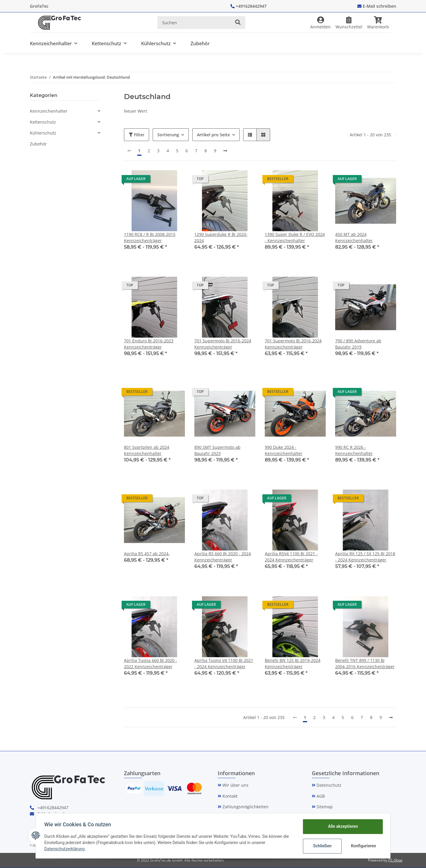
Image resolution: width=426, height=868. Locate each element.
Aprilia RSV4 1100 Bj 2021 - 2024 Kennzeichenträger (291, 557)
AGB (320, 796)
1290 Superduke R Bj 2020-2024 (221, 237)
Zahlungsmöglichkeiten (245, 807)
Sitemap (324, 807)
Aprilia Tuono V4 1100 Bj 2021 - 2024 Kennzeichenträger (224, 663)
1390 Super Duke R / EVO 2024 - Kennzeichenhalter (295, 237)
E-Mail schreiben (379, 6)
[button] (321, 23)
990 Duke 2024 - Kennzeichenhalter (284, 450)
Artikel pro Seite (213, 135)
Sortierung (168, 135)
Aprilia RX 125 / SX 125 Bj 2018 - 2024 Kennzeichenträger (365, 557)
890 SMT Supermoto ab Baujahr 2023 (217, 450)
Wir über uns (235, 785)
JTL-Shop (395, 860)
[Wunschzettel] (349, 23)
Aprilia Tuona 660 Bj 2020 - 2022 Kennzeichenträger (151, 663)
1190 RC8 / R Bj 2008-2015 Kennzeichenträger (150, 237)
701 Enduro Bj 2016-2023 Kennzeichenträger (149, 344)
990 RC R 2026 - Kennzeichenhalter (354, 450)
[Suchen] (194, 23)
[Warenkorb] (380, 23)
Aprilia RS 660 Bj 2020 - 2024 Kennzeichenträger (223, 557)
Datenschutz (328, 785)
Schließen (321, 846)
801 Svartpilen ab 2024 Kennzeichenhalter (147, 450)
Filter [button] (137, 135)
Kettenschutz (43, 122)
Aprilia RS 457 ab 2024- (147, 554)
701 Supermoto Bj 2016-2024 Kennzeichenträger (223, 344)
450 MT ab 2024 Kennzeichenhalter (354, 237)
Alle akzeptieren (342, 826)
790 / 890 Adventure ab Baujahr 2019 (358, 344)
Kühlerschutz (43, 133)
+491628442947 (251, 6)
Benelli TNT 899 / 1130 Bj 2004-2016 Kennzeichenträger (365, 663)
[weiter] (225, 151)
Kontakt (229, 796)
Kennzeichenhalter (49, 111)
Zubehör (38, 144)
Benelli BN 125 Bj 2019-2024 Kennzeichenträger (293, 663)
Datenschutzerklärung (65, 849)
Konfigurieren (363, 846)
